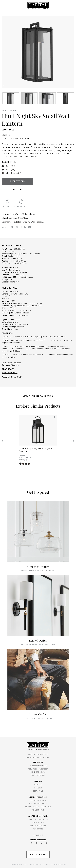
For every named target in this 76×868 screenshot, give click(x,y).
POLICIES (38, 788)
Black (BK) (7, 135)
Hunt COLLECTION (9, 110)
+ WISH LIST (17, 190)
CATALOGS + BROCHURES (38, 820)
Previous (4, 52)
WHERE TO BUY (17, 181)
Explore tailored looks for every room (38, 645)
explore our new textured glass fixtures (38, 571)
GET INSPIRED (38, 829)
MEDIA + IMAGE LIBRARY (38, 804)
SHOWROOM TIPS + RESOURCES (38, 807)
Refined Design (38, 640)
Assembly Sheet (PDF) (12, 377)
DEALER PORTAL (38, 810)
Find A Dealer (38, 855)
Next (72, 52)
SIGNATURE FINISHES (38, 826)
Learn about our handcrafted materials (38, 719)
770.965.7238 (41, 772)
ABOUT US (38, 785)
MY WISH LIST (38, 835)
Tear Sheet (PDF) (10, 373)
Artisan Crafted (38, 714)
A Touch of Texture (38, 567)
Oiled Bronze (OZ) (13, 173)
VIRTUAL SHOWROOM (38, 801)
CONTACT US (38, 791)
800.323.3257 (43, 769)
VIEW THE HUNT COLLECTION (38, 396)
